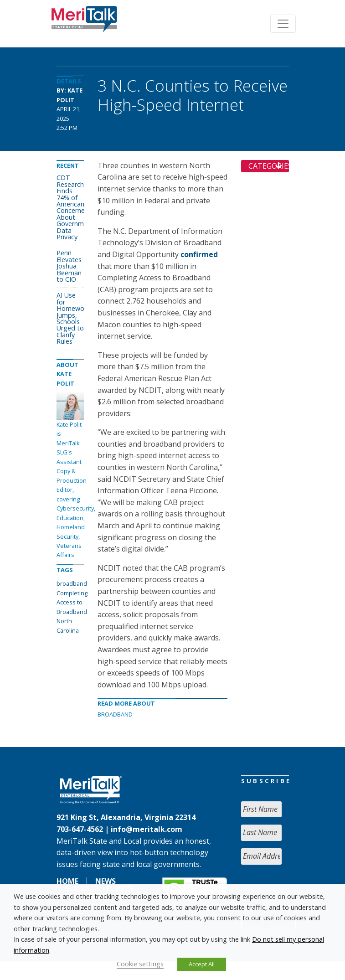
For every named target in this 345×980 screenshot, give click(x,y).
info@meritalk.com (147, 829)
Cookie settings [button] (140, 964)
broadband (72, 583)
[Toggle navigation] (283, 24)
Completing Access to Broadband (72, 602)
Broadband (115, 714)
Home (67, 881)
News (106, 881)
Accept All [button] (202, 964)
